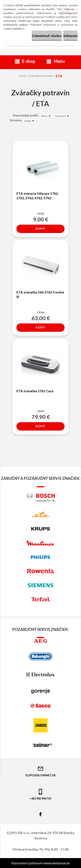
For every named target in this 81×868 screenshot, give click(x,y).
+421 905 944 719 (40, 794)
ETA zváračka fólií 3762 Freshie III (40, 294)
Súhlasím (70, 36)
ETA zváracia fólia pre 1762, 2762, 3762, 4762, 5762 (37, 196)
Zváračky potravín (41, 76)
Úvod (22, 76)
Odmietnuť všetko (47, 36)
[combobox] (46, 116)
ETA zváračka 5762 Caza (35, 391)
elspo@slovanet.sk (41, 771)
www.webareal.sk (57, 863)
